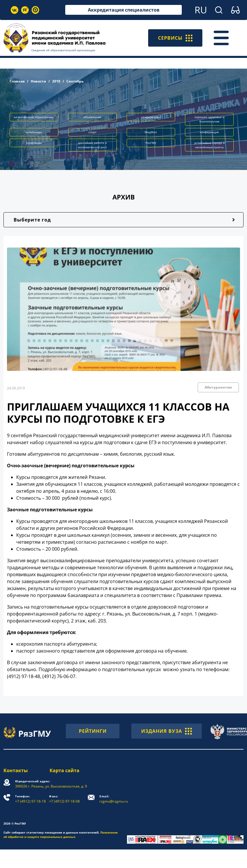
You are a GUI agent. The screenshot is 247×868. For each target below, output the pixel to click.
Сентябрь (75, 81)
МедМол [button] (151, 132)
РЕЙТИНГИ (93, 731)
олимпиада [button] (34, 143)
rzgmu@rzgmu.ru (114, 799)
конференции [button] (151, 117)
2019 (56, 81)
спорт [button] (92, 132)
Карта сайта (65, 770)
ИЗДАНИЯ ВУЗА (167, 731)
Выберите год (32, 220)
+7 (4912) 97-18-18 (30, 799)
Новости (38, 81)
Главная (17, 81)
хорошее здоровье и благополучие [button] (209, 119)
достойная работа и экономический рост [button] (92, 145)
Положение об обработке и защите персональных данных (61, 835)
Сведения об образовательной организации (63, 50)
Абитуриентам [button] (218, 387)
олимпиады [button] (34, 132)
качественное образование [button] (34, 117)
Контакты (16, 770)
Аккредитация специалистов (124, 10)
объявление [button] (92, 117)
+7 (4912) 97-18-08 (64, 799)
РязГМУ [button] (151, 143)
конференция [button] (209, 132)
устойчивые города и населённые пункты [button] (209, 145)
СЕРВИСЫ (175, 38)
